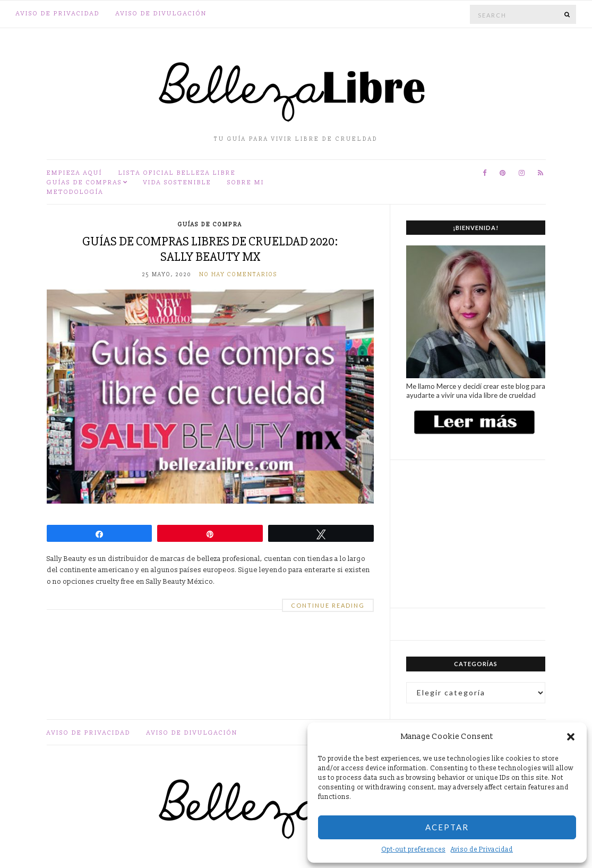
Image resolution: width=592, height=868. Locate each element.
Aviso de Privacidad (482, 850)
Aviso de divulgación (161, 14)
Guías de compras (84, 182)
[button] (571, 737)
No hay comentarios (238, 275)
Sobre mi (246, 182)
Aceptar (447, 827)
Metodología (75, 192)
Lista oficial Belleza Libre (177, 173)
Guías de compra (210, 225)
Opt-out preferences (413, 850)
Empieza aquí (75, 173)
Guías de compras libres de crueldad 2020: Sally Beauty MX (210, 249)
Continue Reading (328, 605)
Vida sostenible (177, 182)
